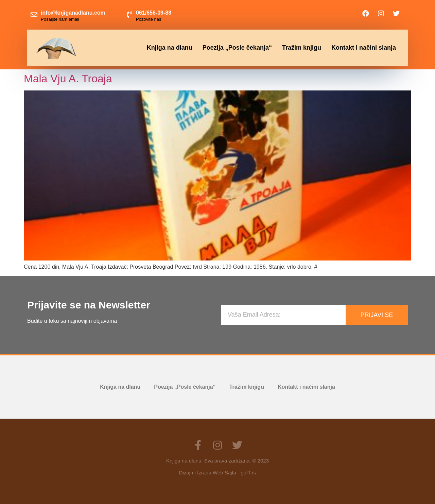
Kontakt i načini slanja (364, 48)
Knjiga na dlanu (170, 48)
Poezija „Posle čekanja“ (237, 48)
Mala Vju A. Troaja (68, 79)
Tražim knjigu (302, 48)
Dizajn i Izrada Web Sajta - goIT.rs (217, 473)
